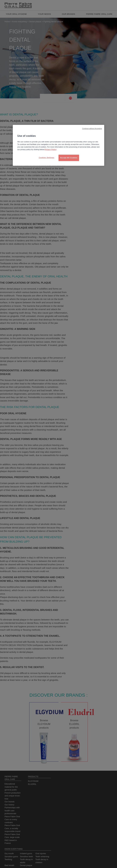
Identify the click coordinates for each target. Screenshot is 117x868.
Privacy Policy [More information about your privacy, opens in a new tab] (51, 149)
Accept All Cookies (69, 158)
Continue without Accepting (92, 128)
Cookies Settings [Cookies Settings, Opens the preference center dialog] (46, 158)
